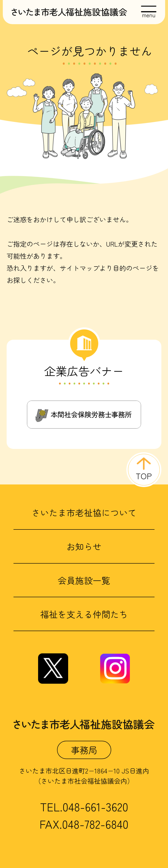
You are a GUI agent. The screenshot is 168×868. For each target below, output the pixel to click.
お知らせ (84, 546)
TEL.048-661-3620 (84, 807)
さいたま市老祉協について (84, 513)
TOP (144, 476)
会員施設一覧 (84, 580)
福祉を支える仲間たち (84, 614)
